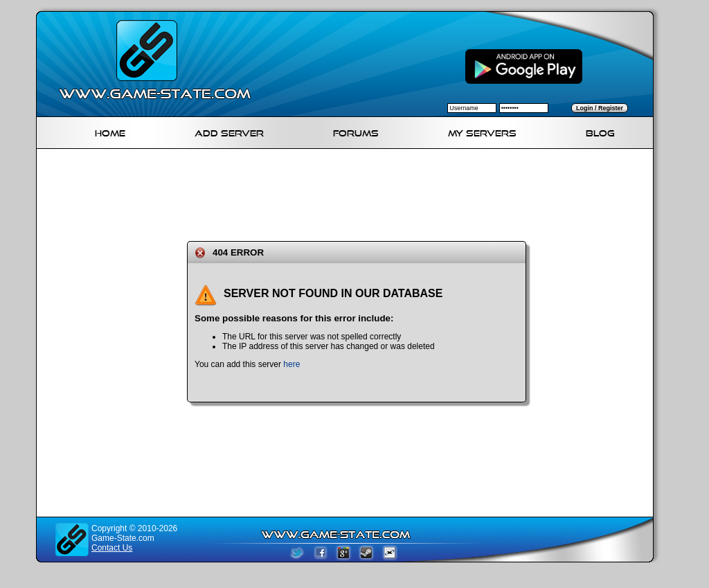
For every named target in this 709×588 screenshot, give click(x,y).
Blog (600, 131)
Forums (356, 131)
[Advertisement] (350, 193)
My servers (482, 131)
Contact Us (112, 548)
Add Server (229, 131)
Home (110, 131)
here (291, 364)
